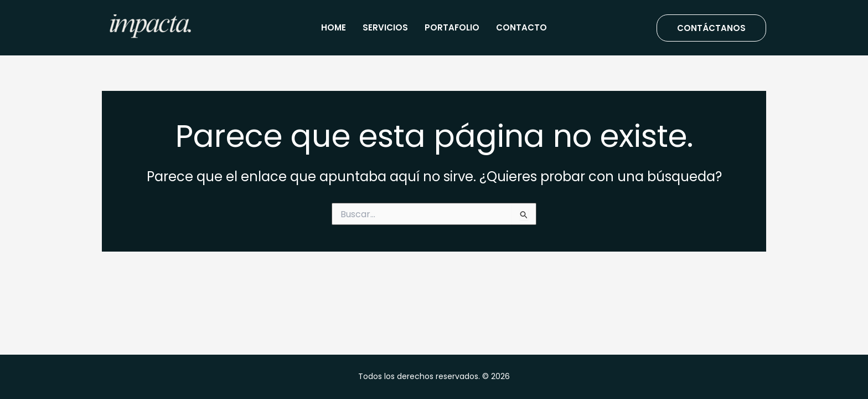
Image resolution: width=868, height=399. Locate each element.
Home (334, 27)
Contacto (521, 27)
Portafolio (452, 27)
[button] (711, 28)
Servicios (385, 27)
